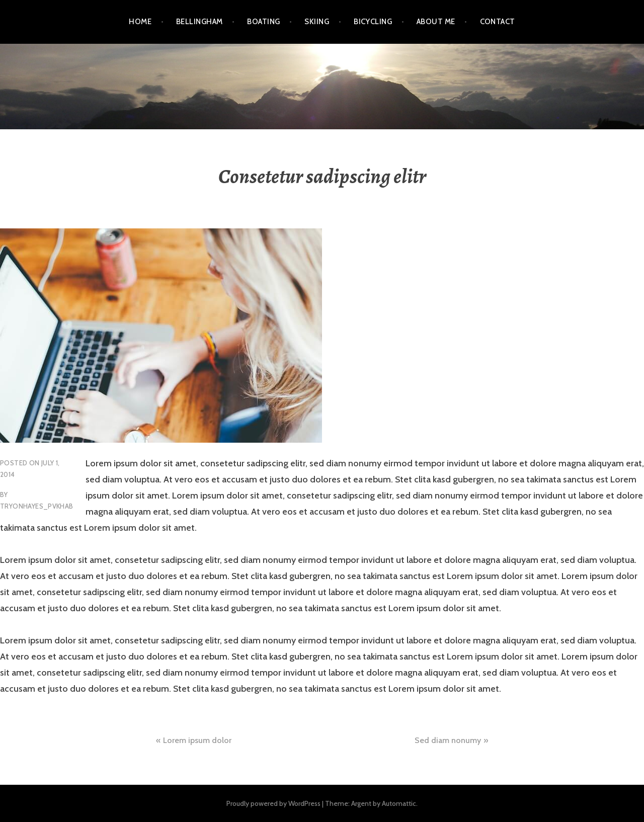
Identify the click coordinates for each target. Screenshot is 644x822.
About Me (436, 22)
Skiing (317, 22)
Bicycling (373, 22)
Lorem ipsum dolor (197, 740)
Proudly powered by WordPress (273, 803)
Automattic (399, 803)
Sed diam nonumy (448, 740)
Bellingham (199, 22)
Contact (498, 22)
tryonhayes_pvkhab (37, 506)
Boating (263, 22)
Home (140, 22)
